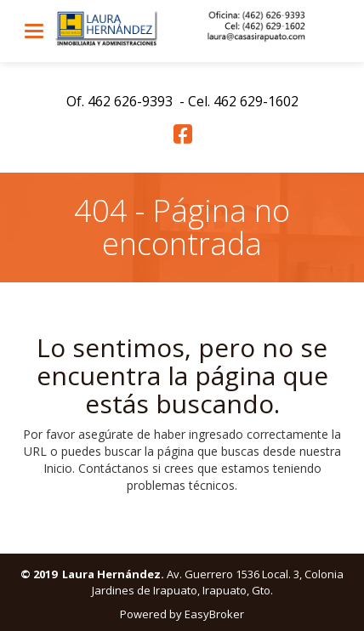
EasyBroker (214, 614)
